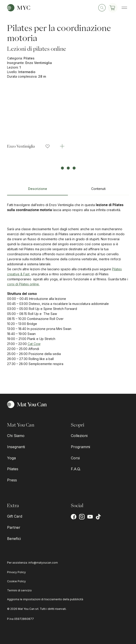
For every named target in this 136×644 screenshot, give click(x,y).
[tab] (38, 191)
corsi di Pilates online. (23, 284)
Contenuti (98, 189)
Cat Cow (34, 344)
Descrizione (38, 189)
